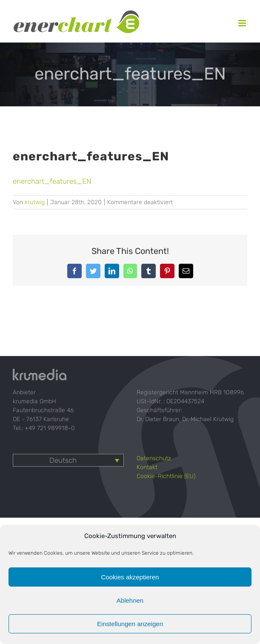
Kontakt (147, 467)
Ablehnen (130, 600)
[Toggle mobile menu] (243, 23)
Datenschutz (154, 458)
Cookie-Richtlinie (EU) (166, 476)
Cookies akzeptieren (130, 577)
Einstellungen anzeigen (130, 624)
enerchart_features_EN (52, 181)
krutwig (35, 202)
